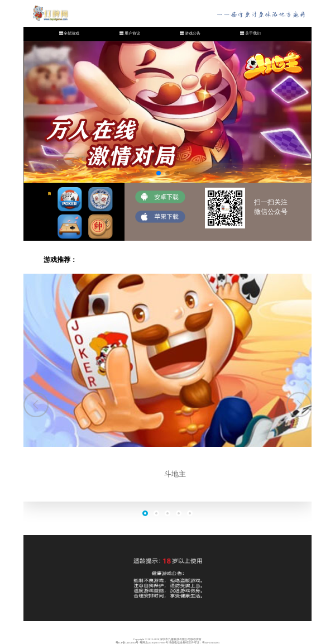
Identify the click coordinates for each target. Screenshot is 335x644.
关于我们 (253, 34)
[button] (36, 405)
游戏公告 (193, 34)
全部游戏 (71, 34)
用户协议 (132, 34)
